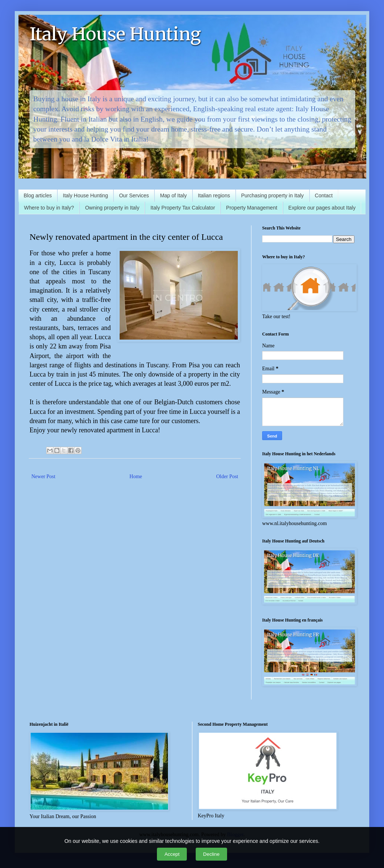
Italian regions (214, 195)
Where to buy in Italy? (49, 208)
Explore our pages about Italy (322, 208)
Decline (211, 854)
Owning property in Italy (112, 208)
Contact (324, 195)
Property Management (252, 208)
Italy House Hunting (115, 34)
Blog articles (38, 195)
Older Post (227, 476)
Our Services (134, 195)
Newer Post (43, 476)
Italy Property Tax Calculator (183, 208)
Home (136, 476)
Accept (172, 854)
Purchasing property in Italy (272, 195)
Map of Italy (173, 195)
